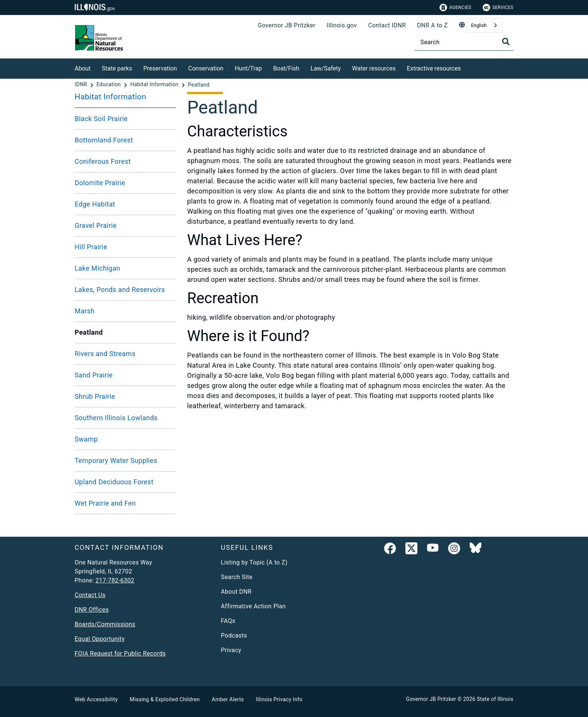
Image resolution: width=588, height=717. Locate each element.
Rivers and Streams (105, 354)
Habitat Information (110, 97)
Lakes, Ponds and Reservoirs (120, 290)
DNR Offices (92, 610)
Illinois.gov (342, 25)
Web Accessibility (96, 699)
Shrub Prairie (95, 396)
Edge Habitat (95, 204)
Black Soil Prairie (101, 119)
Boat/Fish (286, 68)
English (479, 25)
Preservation (160, 68)
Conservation (206, 68)
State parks (117, 68)
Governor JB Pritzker (286, 25)
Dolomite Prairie (100, 183)
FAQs (228, 621)
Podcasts (234, 635)
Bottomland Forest (104, 140)
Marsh (85, 311)
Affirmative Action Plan (253, 606)
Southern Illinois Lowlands (116, 418)
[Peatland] (199, 85)
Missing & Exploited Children (165, 699)
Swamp (86, 439)
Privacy (231, 650)
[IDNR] (82, 85)
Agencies (455, 7)
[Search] (464, 42)
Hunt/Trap (248, 68)
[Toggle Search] (506, 42)
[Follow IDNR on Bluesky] (475, 550)
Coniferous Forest (103, 161)
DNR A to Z (432, 25)
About (83, 68)
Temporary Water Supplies (116, 460)
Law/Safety (326, 68)
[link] (390, 550)
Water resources (374, 68)
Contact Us (90, 595)
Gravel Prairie (96, 225)
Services (498, 7)
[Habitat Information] (155, 85)
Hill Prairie (91, 247)
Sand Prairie (94, 375)
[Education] (109, 85)
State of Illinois (495, 699)
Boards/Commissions (105, 624)
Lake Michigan (97, 268)
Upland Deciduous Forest (114, 482)
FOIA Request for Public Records (120, 653)
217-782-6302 (115, 580)
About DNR (236, 592)
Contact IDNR (387, 25)
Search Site (237, 577)
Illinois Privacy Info (279, 699)
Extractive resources (434, 68)
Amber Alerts (228, 699)
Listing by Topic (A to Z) (254, 562)
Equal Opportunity (100, 639)
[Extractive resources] (466, 67)
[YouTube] (433, 550)
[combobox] (484, 25)
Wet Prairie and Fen (105, 503)
